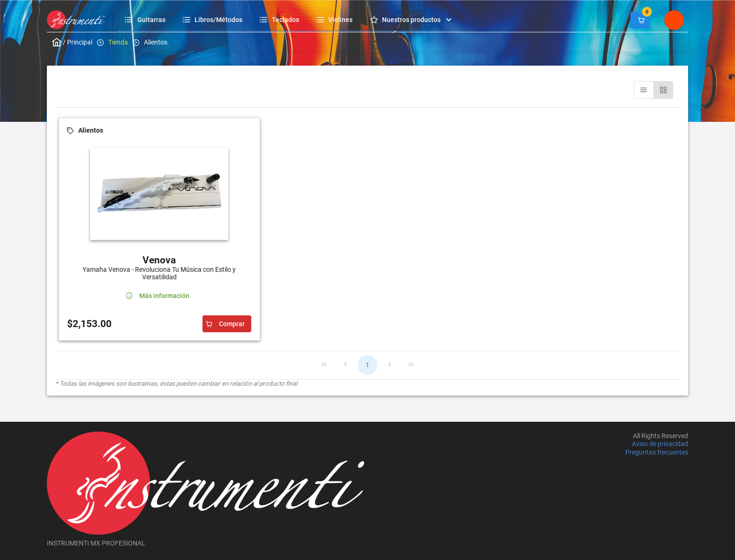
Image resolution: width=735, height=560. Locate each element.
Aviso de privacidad (660, 444)
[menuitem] (146, 19)
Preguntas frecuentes (657, 452)
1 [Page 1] (367, 365)
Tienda (118, 42)
